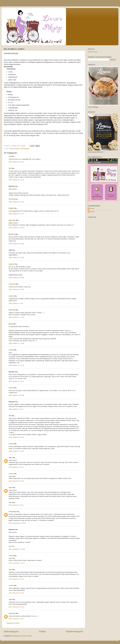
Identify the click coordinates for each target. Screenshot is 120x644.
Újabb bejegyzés (11, 631)
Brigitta (11, 208)
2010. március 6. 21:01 (16, 505)
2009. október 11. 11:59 (16, 317)
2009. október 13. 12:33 (16, 437)
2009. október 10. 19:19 (16, 228)
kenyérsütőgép (24, 149)
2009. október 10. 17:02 (16, 202)
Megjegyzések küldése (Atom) (22, 636)
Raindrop (12, 310)
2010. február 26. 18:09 (16, 481)
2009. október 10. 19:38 (16, 258)
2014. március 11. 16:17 (16, 619)
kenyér (17, 149)
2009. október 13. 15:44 (16, 451)
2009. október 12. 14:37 (16, 381)
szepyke (12, 264)
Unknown (12, 613)
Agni (10, 570)
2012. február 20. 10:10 (16, 579)
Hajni (10, 458)
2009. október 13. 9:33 (16, 409)
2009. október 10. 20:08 (16, 278)
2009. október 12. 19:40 (16, 395)
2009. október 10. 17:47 (16, 214)
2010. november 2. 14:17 (17, 563)
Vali (10, 156)
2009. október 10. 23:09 (16, 289)
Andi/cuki (12, 284)
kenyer (12, 149)
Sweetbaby (12, 512)
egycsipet (12, 220)
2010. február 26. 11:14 (16, 467)
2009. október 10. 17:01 (16, 180)
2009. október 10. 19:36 (16, 244)
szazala (11, 296)
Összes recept (92, 52)
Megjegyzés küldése (13, 623)
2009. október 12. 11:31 (16, 365)
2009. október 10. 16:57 (16, 162)
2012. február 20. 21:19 (16, 607)
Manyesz (12, 234)
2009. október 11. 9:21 (16, 303)
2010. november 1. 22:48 (17, 549)
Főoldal (42, 631)
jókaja (11, 324)
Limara (11, 350)
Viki (10, 168)
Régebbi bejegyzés (74, 631)
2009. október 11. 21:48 (16, 343)
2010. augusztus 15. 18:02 (17, 523)
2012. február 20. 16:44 (16, 593)
